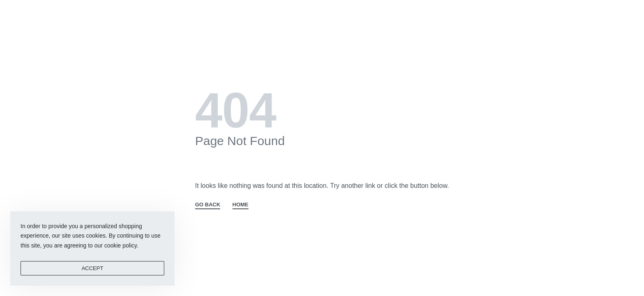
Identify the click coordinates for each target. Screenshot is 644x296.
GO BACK (208, 205)
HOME (240, 205)
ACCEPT (93, 268)
